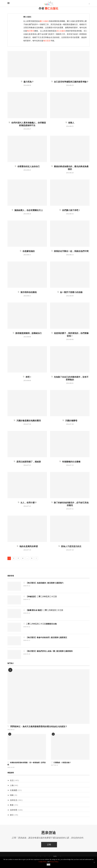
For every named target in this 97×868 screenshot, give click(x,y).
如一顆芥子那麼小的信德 (70, 292)
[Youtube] (49, 856)
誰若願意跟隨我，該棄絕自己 (27, 333)
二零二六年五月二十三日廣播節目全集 (40, 624)
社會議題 (14, 790)
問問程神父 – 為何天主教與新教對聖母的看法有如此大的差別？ (37, 726)
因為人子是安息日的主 (70, 546)
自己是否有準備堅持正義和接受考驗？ (70, 82)
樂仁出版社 (27, 17)
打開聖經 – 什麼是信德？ (61, 762)
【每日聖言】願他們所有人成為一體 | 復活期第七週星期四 (48, 651)
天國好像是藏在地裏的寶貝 (27, 421)
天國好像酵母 (70, 421)
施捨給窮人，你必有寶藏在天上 (27, 210)
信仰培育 (14, 810)
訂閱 (49, 845)
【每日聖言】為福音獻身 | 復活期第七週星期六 (43, 583)
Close (48, 865)
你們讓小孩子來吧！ (70, 210)
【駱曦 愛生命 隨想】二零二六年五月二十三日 (43, 610)
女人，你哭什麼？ (27, 503)
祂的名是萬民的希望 (27, 546)
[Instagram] (45, 856)
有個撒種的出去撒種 (70, 462)
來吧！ (27, 377)
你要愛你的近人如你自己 (27, 166)
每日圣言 (47, 41)
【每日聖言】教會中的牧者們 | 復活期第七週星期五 (45, 637)
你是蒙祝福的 (27, 251)
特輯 (12, 795)
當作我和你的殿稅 (27, 292)
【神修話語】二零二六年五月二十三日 (40, 596)
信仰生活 (14, 800)
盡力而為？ (27, 82)
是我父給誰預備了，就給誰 (27, 462)
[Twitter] (41, 856)
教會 (12, 805)
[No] (94, 862)
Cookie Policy (43, 862)
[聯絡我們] (61, 856)
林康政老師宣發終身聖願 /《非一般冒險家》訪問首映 (27, 764)
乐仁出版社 (61, 31)
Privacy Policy (54, 862)
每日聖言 (31, 31)
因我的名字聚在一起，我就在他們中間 (70, 251)
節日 (12, 815)
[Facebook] (36, 856)
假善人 (70, 123)
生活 (12, 780)
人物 (12, 785)
